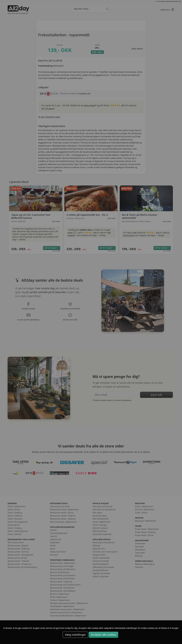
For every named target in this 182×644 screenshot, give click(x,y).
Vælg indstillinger (75, 635)
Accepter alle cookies (103, 635)
